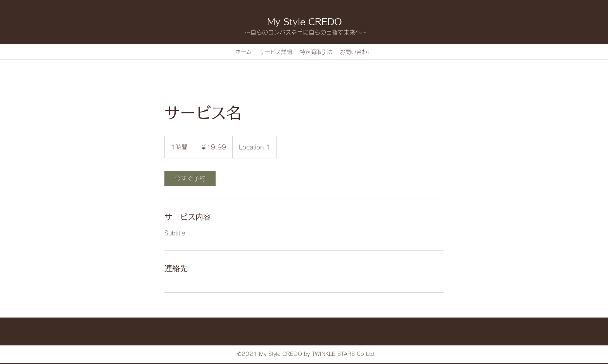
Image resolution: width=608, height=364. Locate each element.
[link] (190, 179)
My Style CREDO (305, 22)
